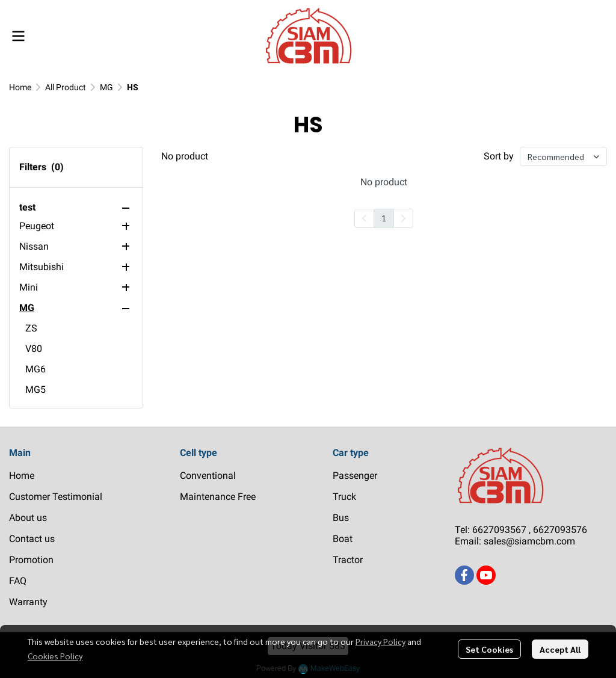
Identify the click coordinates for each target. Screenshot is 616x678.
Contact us (32, 539)
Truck (344, 497)
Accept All (560, 649)
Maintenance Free (218, 497)
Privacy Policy (380, 641)
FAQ (18, 581)
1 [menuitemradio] (384, 218)
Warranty (28, 602)
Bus (341, 518)
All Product (66, 87)
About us (28, 518)
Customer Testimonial (56, 497)
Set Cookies (489, 649)
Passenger (355, 476)
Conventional (208, 476)
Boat (343, 539)
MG (106, 87)
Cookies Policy (55, 656)
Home (20, 87)
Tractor (348, 560)
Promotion (31, 560)
